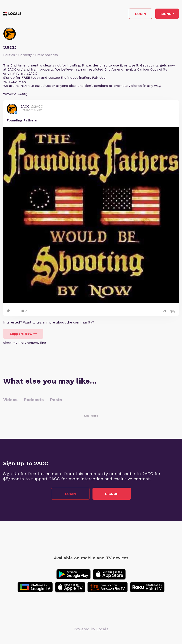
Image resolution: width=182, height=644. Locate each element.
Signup (167, 14)
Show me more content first (25, 343)
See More (91, 416)
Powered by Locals (91, 629)
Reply (169, 311)
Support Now (23, 334)
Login (141, 14)
